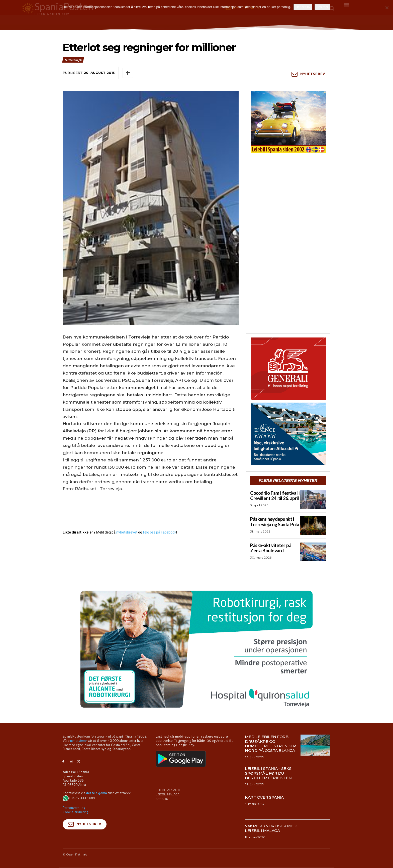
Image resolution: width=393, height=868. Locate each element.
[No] (387, 8)
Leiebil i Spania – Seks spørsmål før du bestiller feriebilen (268, 773)
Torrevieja (73, 60)
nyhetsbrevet (127, 532)
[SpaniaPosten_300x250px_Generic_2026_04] (288, 369)
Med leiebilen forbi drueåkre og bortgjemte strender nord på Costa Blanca (271, 744)
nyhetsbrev (78, 741)
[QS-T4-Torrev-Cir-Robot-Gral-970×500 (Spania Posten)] (197, 649)
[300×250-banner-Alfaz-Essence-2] (288, 434)
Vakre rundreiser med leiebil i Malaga (271, 828)
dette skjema (96, 793)
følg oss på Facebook (160, 532)
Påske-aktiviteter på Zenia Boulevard (270, 548)
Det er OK (303, 7)
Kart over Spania (265, 797)
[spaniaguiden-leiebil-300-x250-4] (288, 122)
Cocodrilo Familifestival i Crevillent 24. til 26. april (274, 495)
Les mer (322, 7)
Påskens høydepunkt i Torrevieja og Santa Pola (274, 522)
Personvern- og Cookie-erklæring (75, 810)
